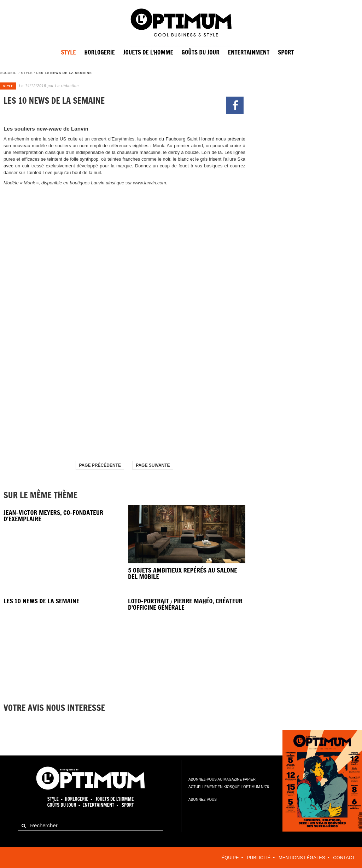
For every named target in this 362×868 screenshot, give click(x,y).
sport (286, 52)
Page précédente (100, 465)
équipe (230, 858)
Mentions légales (302, 858)
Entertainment (98, 805)
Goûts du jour (201, 52)
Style (69, 52)
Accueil (8, 73)
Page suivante (153, 465)
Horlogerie (99, 52)
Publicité (259, 858)
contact (344, 858)
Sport (128, 805)
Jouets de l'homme (148, 52)
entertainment (249, 52)
